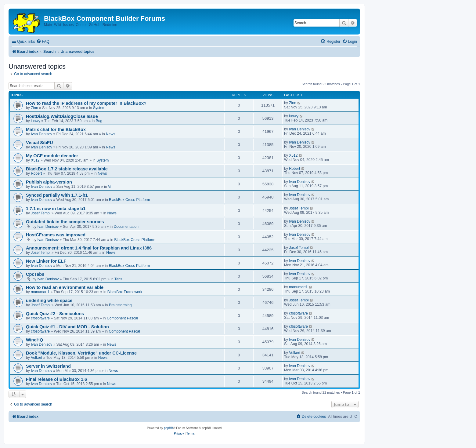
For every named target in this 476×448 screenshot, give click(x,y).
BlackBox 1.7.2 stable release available (67, 169)
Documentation (126, 227)
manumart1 (40, 292)
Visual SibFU (39, 143)
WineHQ (34, 340)
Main (48, 25)
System (99, 108)
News (110, 134)
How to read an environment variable (65, 287)
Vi (110, 187)
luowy (36, 121)
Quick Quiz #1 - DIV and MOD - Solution (67, 327)
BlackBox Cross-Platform (129, 200)
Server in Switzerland (48, 366)
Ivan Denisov (41, 134)
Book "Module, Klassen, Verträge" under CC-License (81, 353)
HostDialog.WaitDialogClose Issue (62, 116)
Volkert (36, 358)
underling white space (49, 300)
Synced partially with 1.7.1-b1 (57, 195)
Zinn (34, 108)
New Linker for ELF (46, 261)
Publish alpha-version (49, 182)
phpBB (168, 428)
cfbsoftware (40, 318)
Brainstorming (120, 305)
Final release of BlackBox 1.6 (56, 379)
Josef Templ (41, 213)
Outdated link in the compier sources (65, 222)
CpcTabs (35, 274)
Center (81, 25)
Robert (36, 173)
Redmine (110, 25)
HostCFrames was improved (56, 235)
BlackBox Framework (125, 292)
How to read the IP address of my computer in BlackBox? (86, 103)
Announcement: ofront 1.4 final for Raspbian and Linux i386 (89, 248)
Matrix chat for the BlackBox (56, 129)
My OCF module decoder (52, 156)
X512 (35, 160)
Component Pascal (122, 318)
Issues (69, 25)
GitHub (95, 25)
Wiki (58, 25)
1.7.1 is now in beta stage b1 (56, 209)
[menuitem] (43, 42)
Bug (99, 121)
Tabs (118, 279)
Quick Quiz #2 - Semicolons (55, 314)
